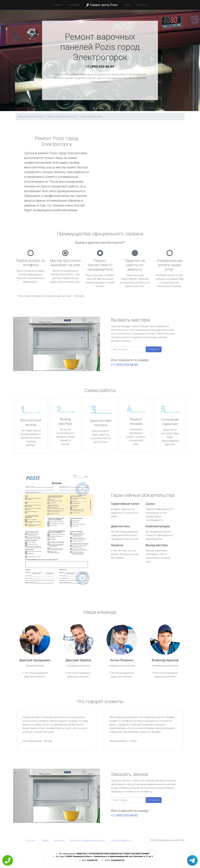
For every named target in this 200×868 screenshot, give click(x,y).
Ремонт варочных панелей (62, 116)
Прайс (127, 5)
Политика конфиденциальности (87, 840)
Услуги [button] (56, 5)
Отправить (154, 349)
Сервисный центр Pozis (31, 116)
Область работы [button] (120, 840)
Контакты (142, 5)
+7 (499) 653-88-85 (100, 67)
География (74, 5)
